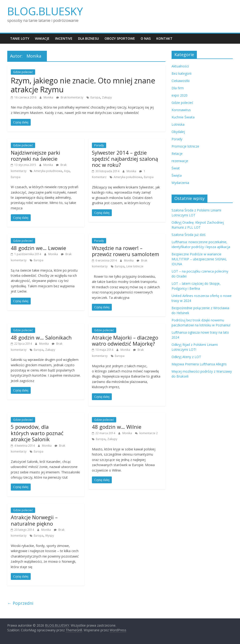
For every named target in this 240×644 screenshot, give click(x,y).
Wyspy (50, 536)
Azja (67, 171)
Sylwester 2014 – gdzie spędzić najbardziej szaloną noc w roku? (125, 159)
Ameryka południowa (48, 171)
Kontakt (164, 38)
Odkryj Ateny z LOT (186, 357)
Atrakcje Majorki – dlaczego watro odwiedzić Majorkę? (125, 340)
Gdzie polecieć (23, 72)
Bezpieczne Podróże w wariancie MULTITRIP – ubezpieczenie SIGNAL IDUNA (199, 259)
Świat (176, 168)
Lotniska (178, 124)
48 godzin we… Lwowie (38, 248)
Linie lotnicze (135, 266)
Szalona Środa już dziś (189, 235)
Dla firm (178, 88)
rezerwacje (180, 161)
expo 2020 (180, 95)
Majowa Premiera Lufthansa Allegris (199, 364)
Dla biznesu (88, 38)
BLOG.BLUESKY (45, 11)
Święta (177, 175)
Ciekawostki (181, 81)
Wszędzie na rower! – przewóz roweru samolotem (126, 251)
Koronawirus (181, 110)
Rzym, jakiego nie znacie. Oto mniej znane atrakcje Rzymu (83, 85)
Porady (99, 145)
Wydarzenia (180, 183)
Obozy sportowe (120, 38)
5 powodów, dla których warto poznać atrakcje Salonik (37, 433)
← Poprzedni (20, 603)
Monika (49, 97)
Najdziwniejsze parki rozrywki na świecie (36, 156)
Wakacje (42, 38)
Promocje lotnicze (185, 146)
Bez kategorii (182, 73)
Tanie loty (20, 38)
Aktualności (180, 66)
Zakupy (107, 97)
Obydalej (178, 132)
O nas (146, 38)
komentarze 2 (146, 433)
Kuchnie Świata (183, 117)
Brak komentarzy (70, 97)
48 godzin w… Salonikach (41, 337)
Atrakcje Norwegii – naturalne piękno (34, 520)
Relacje (177, 154)
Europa (95, 97)
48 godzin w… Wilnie (117, 427)
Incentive (64, 38)
